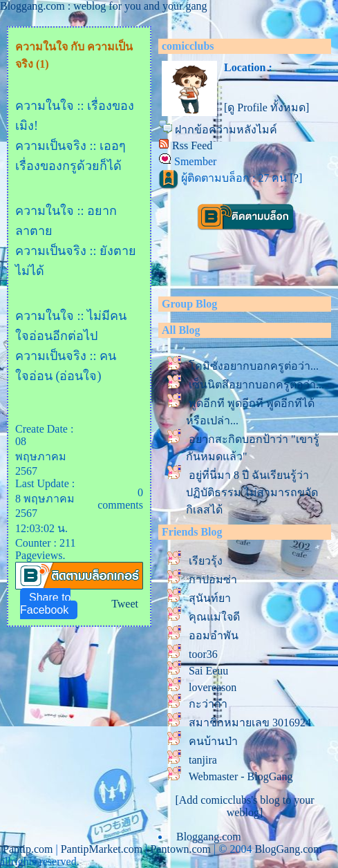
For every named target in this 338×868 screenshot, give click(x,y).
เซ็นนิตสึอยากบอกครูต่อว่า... (256, 385)
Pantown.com (180, 849)
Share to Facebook (45, 604)
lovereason (213, 687)
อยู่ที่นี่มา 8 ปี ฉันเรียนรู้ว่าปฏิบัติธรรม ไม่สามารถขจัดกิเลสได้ (252, 492)
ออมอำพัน (214, 635)
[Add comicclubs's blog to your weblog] (244, 806)
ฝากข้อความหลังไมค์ (226, 130)
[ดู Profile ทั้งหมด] (266, 107)
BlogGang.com (288, 849)
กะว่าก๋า (208, 704)
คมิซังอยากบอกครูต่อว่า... (254, 366)
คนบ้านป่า (213, 741)
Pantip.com (28, 849)
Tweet (125, 604)
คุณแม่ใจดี (214, 617)
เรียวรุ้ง (206, 561)
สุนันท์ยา (210, 598)
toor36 (203, 654)
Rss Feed (192, 145)
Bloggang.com (209, 837)
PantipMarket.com (102, 849)
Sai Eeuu (208, 671)
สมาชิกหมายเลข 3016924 (250, 723)
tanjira (203, 760)
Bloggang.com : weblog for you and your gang (104, 6)
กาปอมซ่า (213, 579)
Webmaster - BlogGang (241, 776)
